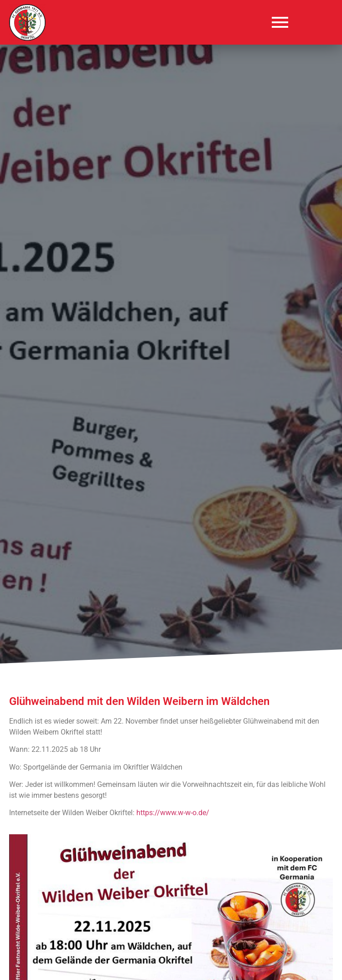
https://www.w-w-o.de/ (173, 813)
